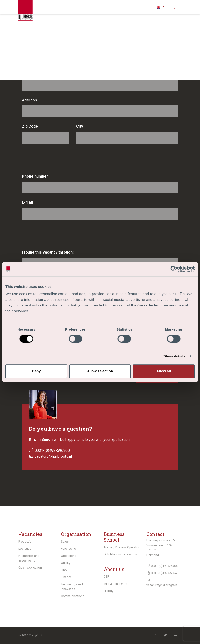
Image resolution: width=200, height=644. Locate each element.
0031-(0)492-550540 (162, 573)
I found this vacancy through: (48, 252)
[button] (161, 7)
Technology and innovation (72, 587)
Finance (66, 577)
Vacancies (30, 534)
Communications (73, 596)
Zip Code (30, 126)
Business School (114, 537)
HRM (64, 570)
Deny (36, 371)
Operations (69, 556)
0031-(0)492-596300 (52, 450)
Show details (174, 356)
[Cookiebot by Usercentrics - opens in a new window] (174, 269)
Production (26, 541)
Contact (155, 534)
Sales (65, 541)
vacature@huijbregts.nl (53, 456)
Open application (30, 568)
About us (114, 569)
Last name (31, 74)
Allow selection (100, 371)
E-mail (27, 202)
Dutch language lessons (120, 554)
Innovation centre (115, 584)
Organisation (76, 534)
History (109, 591)
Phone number (35, 176)
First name (31, 48)
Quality (66, 563)
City (80, 126)
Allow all (164, 371)
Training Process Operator (121, 547)
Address (29, 100)
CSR (107, 577)
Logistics (25, 549)
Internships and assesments (29, 558)
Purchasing (69, 549)
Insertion (150, 48)
